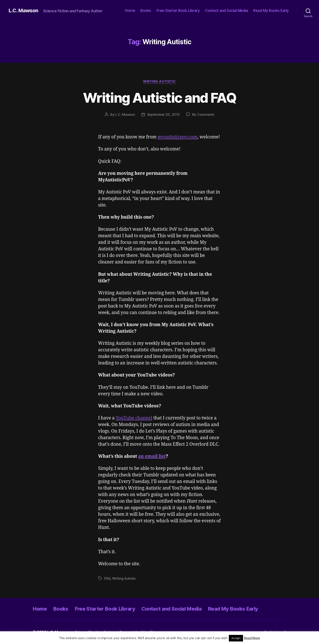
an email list (152, 456)
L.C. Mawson (23, 11)
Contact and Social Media (226, 10)
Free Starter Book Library (178, 10)
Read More (252, 638)
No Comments (203, 114)
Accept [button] (236, 638)
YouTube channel (134, 418)
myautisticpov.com (178, 137)
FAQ (107, 578)
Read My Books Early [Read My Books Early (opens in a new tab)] (271, 10)
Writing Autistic (159, 81)
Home (130, 10)
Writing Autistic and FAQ (159, 98)
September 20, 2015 (163, 114)
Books (146, 10)
